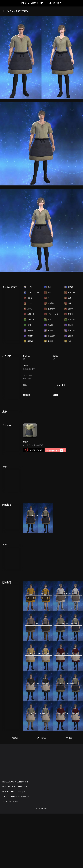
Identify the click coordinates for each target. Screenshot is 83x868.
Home (41, 762)
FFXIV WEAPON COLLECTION (14, 811)
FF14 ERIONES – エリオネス (14, 816)
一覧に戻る (14, 762)
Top (69, 762)
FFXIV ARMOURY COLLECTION (42, 3)
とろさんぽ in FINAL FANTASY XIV (16, 821)
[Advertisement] (38, 424)
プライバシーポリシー (11, 826)
